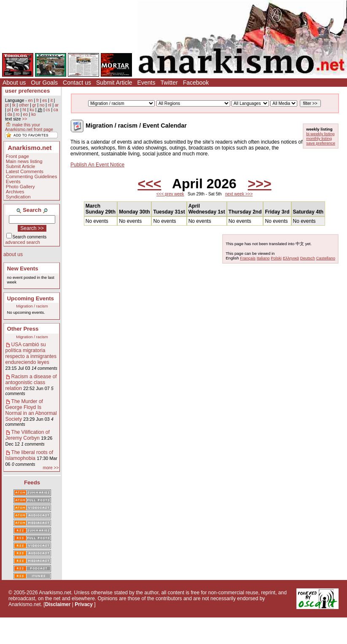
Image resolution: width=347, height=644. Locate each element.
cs (48, 110)
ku (32, 110)
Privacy (84, 604)
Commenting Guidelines (32, 176)
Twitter (169, 83)
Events (147, 83)
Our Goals (44, 83)
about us (13, 254)
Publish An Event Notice (97, 165)
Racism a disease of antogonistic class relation (31, 382)
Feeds (32, 482)
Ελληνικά (291, 258)
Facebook (196, 83)
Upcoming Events (31, 298)
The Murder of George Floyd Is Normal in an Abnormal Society (31, 410)
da (9, 114)
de (17, 110)
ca (56, 110)
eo (26, 114)
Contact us (77, 83)
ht (24, 110)
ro (17, 114)
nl (50, 105)
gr (34, 105)
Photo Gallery (20, 187)
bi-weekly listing (320, 134)
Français (248, 258)
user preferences (27, 91)
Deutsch (308, 258)
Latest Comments (25, 171)
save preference (321, 143)
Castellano (326, 258)
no (42, 105)
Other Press (23, 329)
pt (7, 105)
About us (14, 83)
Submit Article (114, 83)
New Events (23, 269)
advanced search (23, 242)
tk (14, 105)
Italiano (263, 258)
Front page (17, 156)
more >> (51, 468)
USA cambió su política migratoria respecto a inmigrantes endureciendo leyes (31, 353)
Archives (15, 192)
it (52, 100)
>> (24, 119)
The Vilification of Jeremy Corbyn (28, 435)
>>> (260, 184)
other (24, 105)
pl (9, 110)
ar (57, 105)
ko (34, 114)
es (45, 100)
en (30, 100)
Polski (276, 258)
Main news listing (24, 161)
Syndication (18, 197)
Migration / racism (32, 306)
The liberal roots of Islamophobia (29, 455)
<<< (149, 184)
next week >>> (239, 194)
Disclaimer (58, 604)
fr (38, 100)
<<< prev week (170, 194)
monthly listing (319, 138)
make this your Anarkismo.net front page (29, 127)
